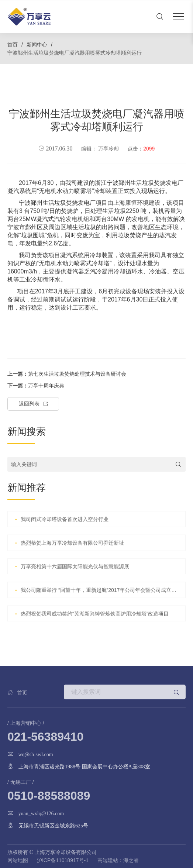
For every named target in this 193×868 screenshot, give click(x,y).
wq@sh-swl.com (36, 754)
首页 (13, 45)
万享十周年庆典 (36, 408)
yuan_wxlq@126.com (41, 813)
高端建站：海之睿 (118, 860)
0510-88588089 (49, 796)
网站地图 (18, 860)
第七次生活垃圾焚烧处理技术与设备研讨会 (67, 396)
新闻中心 (37, 45)
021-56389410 (45, 737)
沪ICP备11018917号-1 (63, 860)
